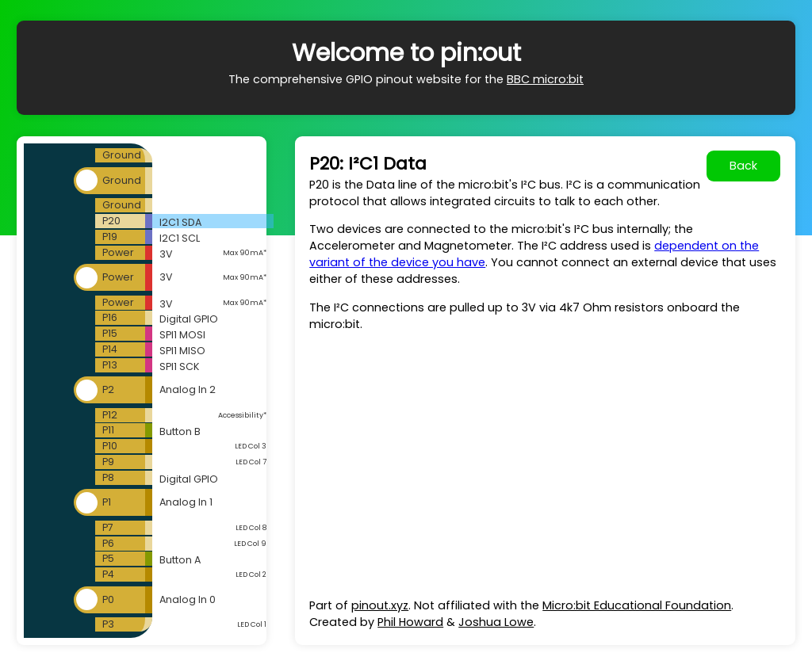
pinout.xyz (380, 605)
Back (743, 166)
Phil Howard (410, 622)
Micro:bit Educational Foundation (637, 605)
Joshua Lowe (496, 622)
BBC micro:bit (545, 79)
